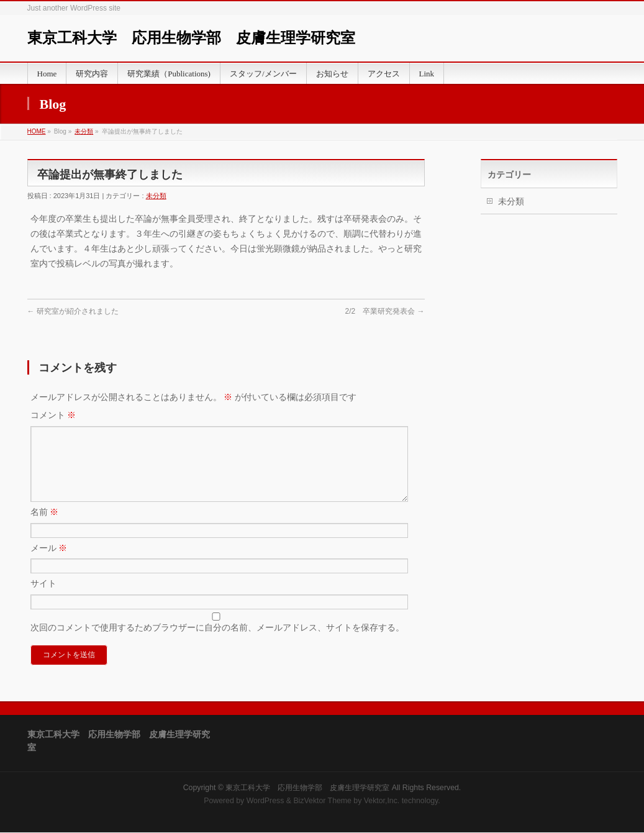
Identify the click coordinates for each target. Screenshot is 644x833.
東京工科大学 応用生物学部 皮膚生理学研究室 (191, 38)
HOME (37, 131)
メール (49, 563)
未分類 (84, 131)
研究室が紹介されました (73, 311)
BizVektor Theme (322, 801)
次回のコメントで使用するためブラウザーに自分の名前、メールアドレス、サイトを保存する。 (217, 642)
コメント (53, 415)
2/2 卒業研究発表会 (384, 311)
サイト (43, 598)
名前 (45, 527)
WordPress (265, 801)
